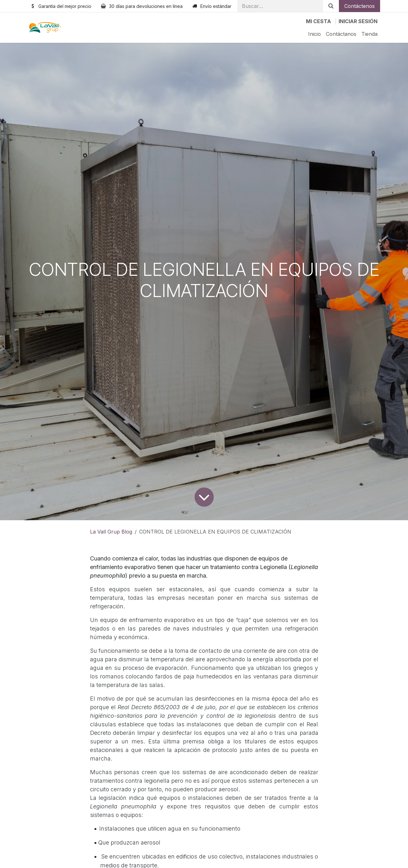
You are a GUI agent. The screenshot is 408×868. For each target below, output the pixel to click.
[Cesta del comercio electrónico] (318, 21)
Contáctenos (359, 6)
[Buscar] (331, 6)
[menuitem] (314, 34)
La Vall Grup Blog (111, 532)
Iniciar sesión (358, 21)
